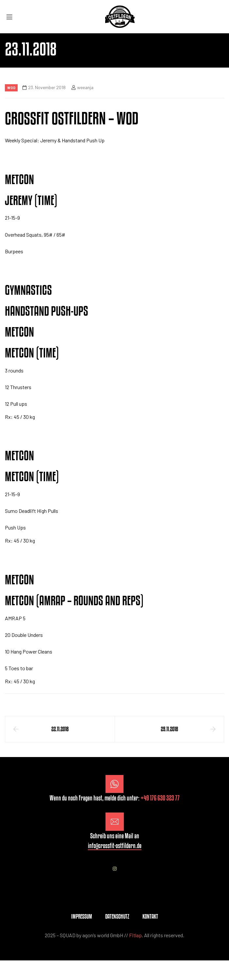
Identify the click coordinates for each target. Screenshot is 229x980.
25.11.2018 (169, 729)
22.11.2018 (60, 729)
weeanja (85, 87)
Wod (11, 88)
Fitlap (135, 935)
